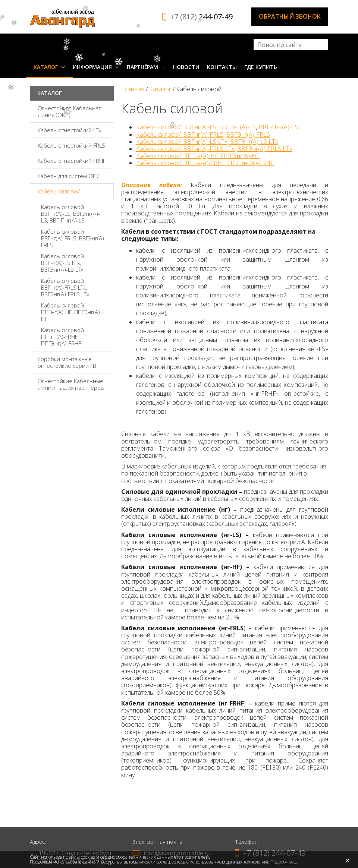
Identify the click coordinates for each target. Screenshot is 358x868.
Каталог (49, 67)
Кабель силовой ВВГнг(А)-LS (176, 127)
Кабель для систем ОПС (69, 176)
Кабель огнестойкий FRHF (72, 161)
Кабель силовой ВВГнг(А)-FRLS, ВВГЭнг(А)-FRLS (73, 238)
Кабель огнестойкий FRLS (71, 145)
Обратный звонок (290, 16)
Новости (186, 67)
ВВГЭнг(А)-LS (237, 127)
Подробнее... (284, 862)
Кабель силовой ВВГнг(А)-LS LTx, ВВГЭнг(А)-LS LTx (62, 263)
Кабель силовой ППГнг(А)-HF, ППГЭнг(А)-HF (71, 312)
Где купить (261, 67)
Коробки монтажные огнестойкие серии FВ (67, 362)
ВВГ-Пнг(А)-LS (278, 127)
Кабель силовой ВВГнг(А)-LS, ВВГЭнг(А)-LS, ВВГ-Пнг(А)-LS (70, 214)
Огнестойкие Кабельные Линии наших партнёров (71, 384)
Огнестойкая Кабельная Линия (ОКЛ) (70, 111)
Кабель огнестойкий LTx (69, 130)
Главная (133, 89)
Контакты (222, 67)
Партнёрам (146, 67)
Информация (96, 67)
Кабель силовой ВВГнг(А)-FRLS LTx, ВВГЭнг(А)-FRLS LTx (65, 287)
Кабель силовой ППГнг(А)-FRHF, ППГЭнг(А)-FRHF (62, 337)
